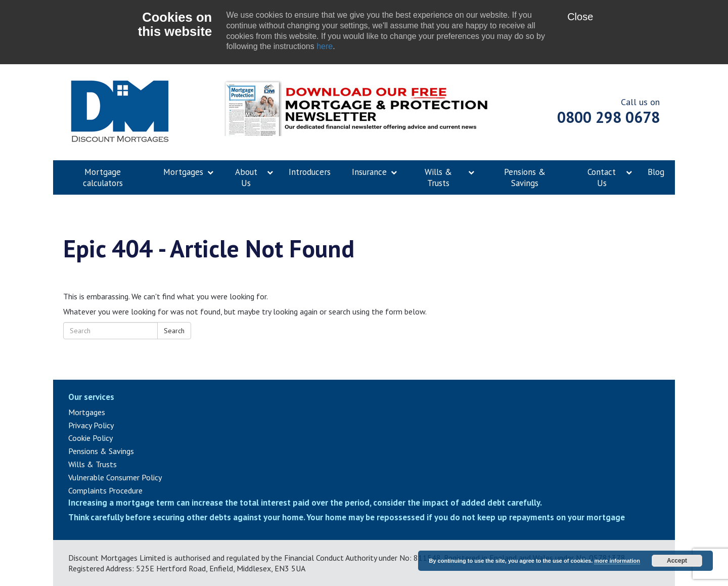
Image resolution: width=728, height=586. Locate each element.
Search (174, 331)
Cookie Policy (90, 438)
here (325, 46)
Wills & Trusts (93, 464)
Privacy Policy (91, 425)
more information (617, 561)
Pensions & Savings (101, 451)
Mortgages (87, 412)
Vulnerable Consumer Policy (115, 477)
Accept (677, 561)
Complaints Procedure (105, 490)
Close (580, 17)
